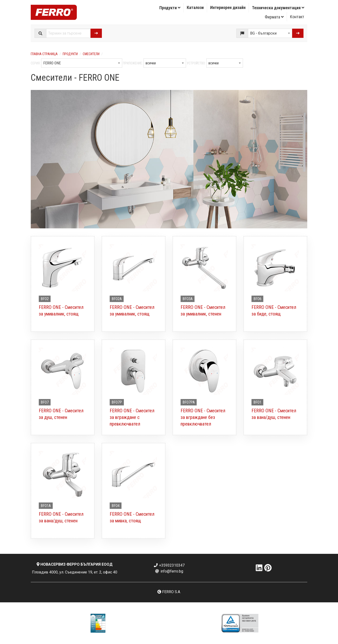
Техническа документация (278, 8)
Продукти (170, 8)
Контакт (297, 17)
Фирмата (274, 17)
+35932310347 (169, 565)
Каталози (195, 7)
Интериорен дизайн (228, 7)
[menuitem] (170, 8)
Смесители (91, 54)
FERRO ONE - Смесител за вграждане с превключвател (132, 417)
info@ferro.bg (169, 571)
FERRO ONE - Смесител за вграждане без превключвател (203, 417)
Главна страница (44, 54)
